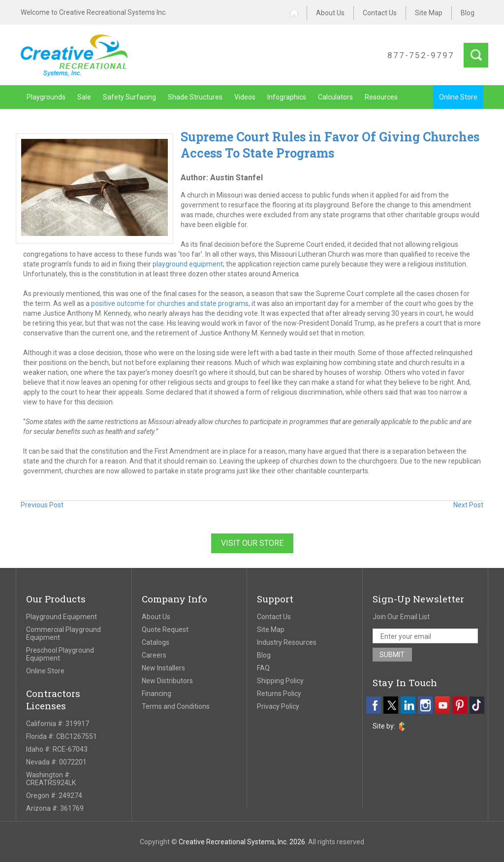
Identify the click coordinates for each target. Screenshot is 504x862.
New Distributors (167, 681)
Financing (157, 694)
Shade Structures (195, 97)
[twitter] (391, 705)
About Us (330, 13)
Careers (154, 655)
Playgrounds (46, 97)
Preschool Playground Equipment (60, 654)
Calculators (335, 97)
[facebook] (374, 705)
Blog (468, 13)
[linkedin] (408, 705)
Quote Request (165, 630)
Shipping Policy (280, 681)
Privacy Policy (278, 706)
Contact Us (380, 13)
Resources (381, 97)
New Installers (163, 668)
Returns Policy (279, 694)
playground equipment (188, 264)
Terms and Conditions (176, 706)
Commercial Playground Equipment (63, 633)
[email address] (425, 636)
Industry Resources (287, 642)
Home (298, 13)
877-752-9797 (421, 55)
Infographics (287, 97)
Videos (245, 97)
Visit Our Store (252, 543)
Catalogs (156, 642)
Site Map (429, 13)
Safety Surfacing (129, 97)
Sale (84, 97)
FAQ (263, 668)
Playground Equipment (62, 617)
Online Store (458, 97)
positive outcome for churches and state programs (169, 303)
